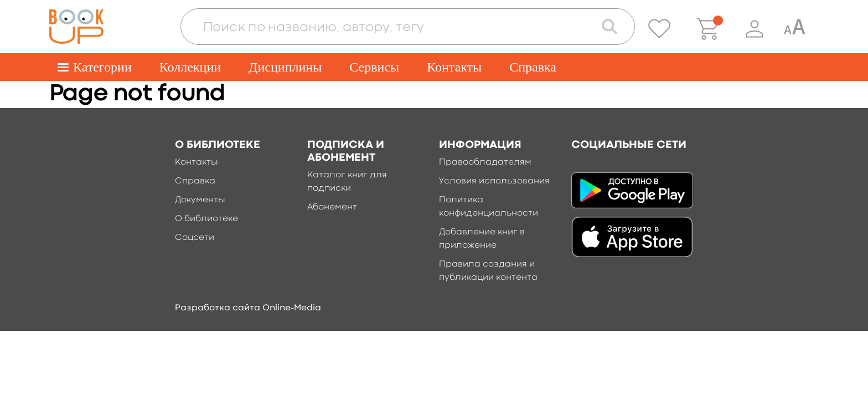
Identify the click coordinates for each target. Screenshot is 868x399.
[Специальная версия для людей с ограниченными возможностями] (794, 29)
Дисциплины (285, 67)
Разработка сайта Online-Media (248, 308)
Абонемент (332, 207)
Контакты (454, 67)
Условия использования (494, 181)
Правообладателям (485, 162)
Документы (200, 200)
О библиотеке (206, 219)
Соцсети (195, 238)
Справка (533, 67)
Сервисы (374, 67)
